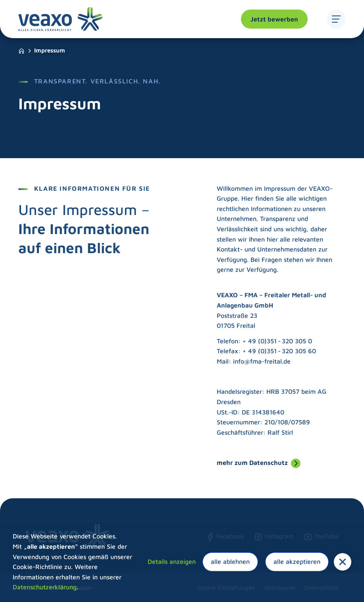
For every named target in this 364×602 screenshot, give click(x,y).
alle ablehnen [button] (230, 561)
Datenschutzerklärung (45, 587)
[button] (343, 562)
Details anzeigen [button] (172, 561)
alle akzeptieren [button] (297, 561)
